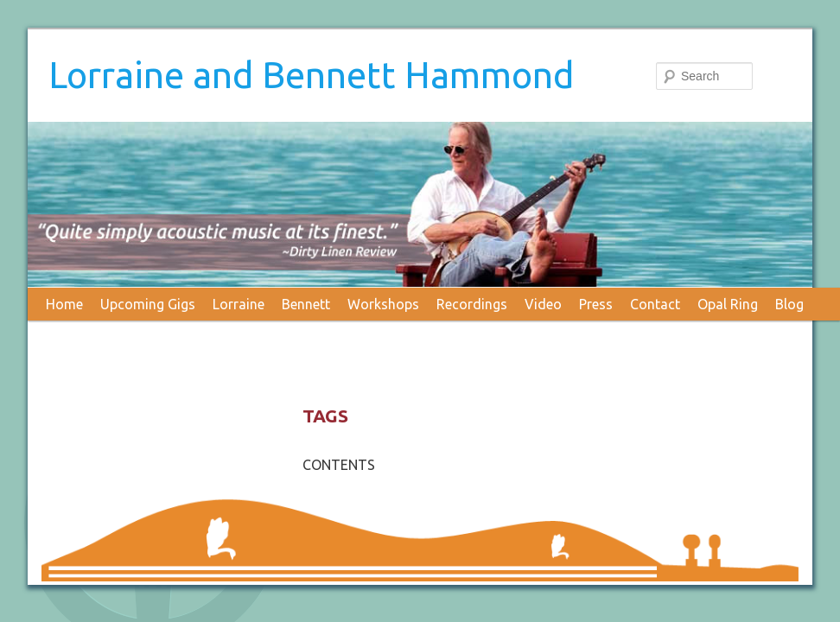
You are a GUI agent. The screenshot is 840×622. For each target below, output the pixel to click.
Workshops (383, 304)
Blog (789, 304)
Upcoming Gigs (148, 304)
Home (64, 304)
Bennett (306, 304)
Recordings (472, 304)
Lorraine (239, 304)
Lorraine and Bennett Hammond (311, 75)
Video (543, 304)
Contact (655, 304)
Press (596, 304)
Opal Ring (728, 304)
